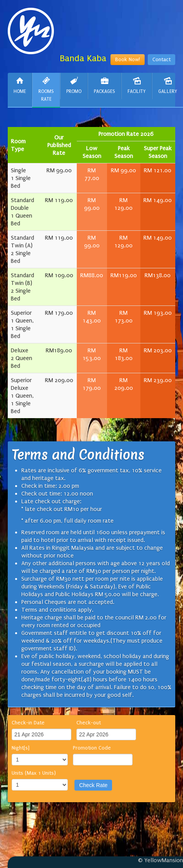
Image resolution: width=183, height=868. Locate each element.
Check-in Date (28, 723)
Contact (161, 59)
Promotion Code (92, 748)
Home (20, 85)
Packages (104, 85)
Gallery (168, 85)
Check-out (89, 723)
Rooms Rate (46, 89)
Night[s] (21, 748)
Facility (137, 85)
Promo (74, 85)
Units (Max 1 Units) (34, 773)
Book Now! (128, 59)
